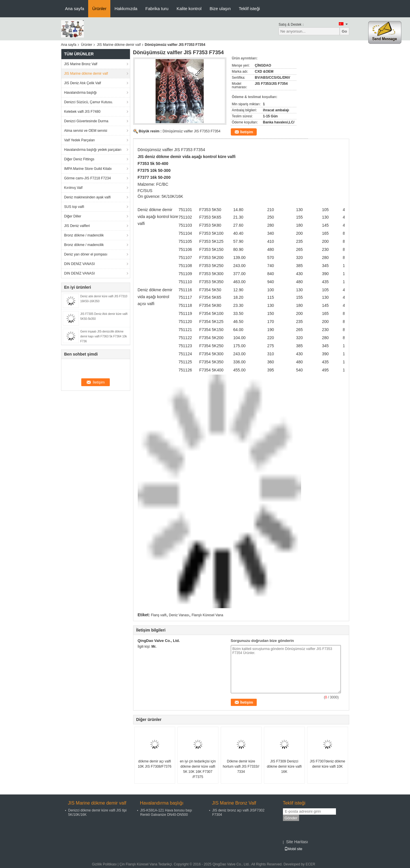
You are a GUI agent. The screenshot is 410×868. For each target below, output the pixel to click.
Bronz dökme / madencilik (84, 235)
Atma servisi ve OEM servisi (86, 131)
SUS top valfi (74, 207)
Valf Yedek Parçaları (80, 140)
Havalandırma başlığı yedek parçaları (93, 150)
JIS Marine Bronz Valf (81, 64)
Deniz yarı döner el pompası (86, 254)
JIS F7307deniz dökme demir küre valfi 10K (327, 764)
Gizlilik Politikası (104, 864)
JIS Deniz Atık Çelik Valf (83, 83)
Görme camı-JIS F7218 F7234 (88, 178)
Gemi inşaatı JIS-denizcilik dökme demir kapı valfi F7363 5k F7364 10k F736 (104, 336)
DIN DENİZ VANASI (80, 264)
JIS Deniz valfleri (77, 226)
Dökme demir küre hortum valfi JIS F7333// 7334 (241, 766)
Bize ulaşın (220, 9)
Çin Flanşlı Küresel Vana (138, 864)
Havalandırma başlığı (81, 93)
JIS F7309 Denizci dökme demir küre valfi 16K (284, 766)
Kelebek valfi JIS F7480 (82, 112)
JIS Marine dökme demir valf (119, 45)
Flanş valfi (159, 615)
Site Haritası (297, 842)
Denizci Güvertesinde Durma (86, 121)
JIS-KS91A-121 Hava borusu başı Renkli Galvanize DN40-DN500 (166, 812)
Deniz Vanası (179, 615)
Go (344, 31)
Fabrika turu (157, 9)
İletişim (247, 132)
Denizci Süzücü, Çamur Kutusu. (89, 102)
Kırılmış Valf (73, 188)
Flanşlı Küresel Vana (207, 615)
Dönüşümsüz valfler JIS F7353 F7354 (191, 131)
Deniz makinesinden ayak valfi (87, 197)
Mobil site (293, 849)
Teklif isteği (249, 9)
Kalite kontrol (189, 9)
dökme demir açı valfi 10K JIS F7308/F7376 (155, 764)
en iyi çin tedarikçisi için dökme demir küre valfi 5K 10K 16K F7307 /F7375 (198, 769)
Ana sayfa (75, 9)
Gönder (291, 818)
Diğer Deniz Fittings (79, 159)
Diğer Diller (73, 216)
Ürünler (99, 9)
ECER (310, 864)
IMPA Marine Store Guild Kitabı (88, 169)
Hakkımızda (126, 9)
